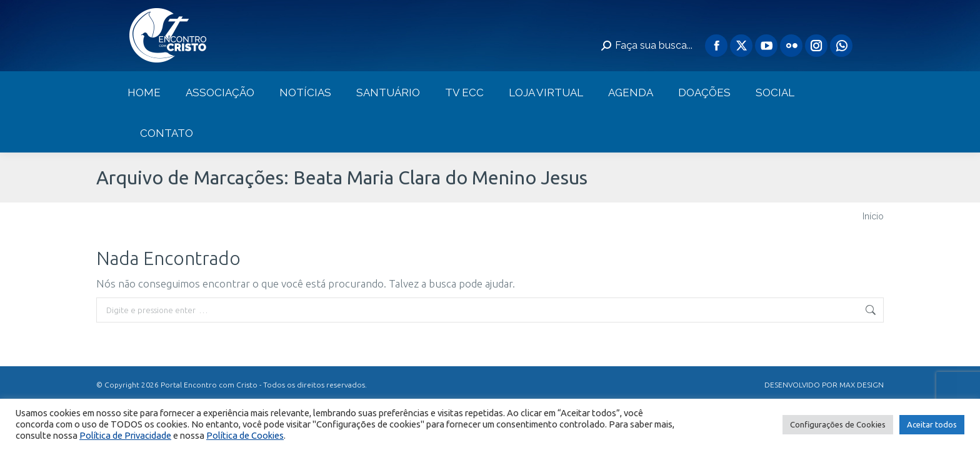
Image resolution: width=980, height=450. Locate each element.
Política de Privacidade (125, 435)
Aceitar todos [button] (932, 424)
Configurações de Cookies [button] (838, 424)
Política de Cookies (245, 435)
